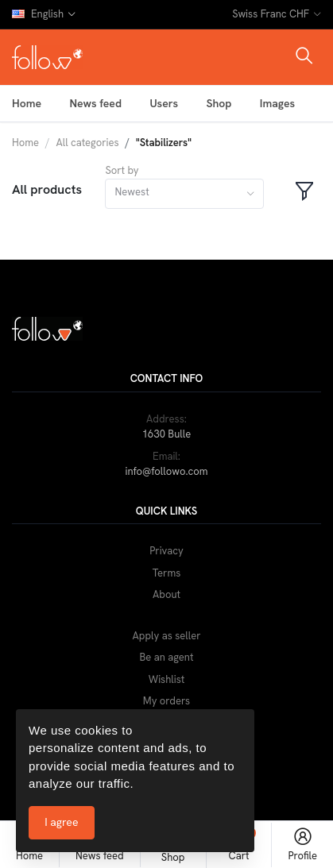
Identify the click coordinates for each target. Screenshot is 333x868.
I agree (61, 822)
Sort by (122, 170)
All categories (88, 143)
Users (164, 103)
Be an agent (167, 657)
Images (277, 103)
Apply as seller (167, 636)
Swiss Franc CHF (271, 14)
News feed (95, 103)
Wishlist (167, 679)
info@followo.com (166, 471)
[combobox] (184, 194)
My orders (166, 701)
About (166, 594)
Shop (219, 103)
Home (27, 103)
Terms (167, 573)
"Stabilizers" (164, 143)
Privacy (166, 551)
